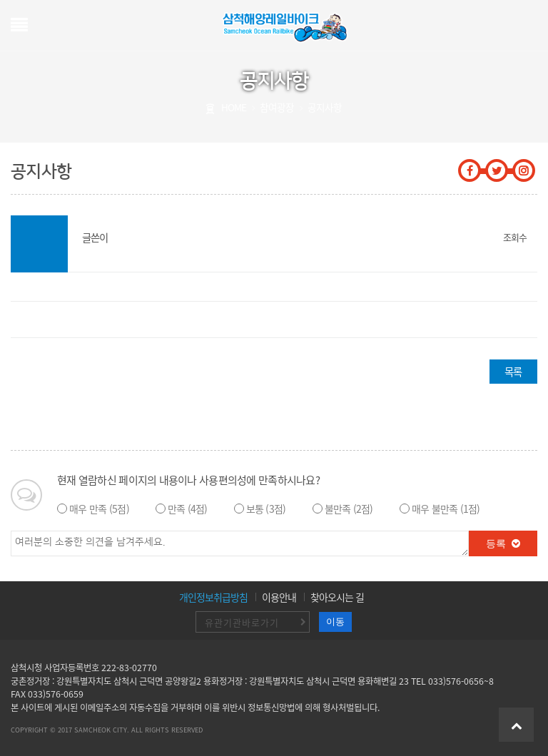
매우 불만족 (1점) (446, 509)
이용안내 (279, 597)
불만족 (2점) (349, 509)
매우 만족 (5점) (99, 509)
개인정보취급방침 (213, 597)
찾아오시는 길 (337, 597)
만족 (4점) (188, 509)
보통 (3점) (266, 509)
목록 (513, 372)
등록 (503, 543)
